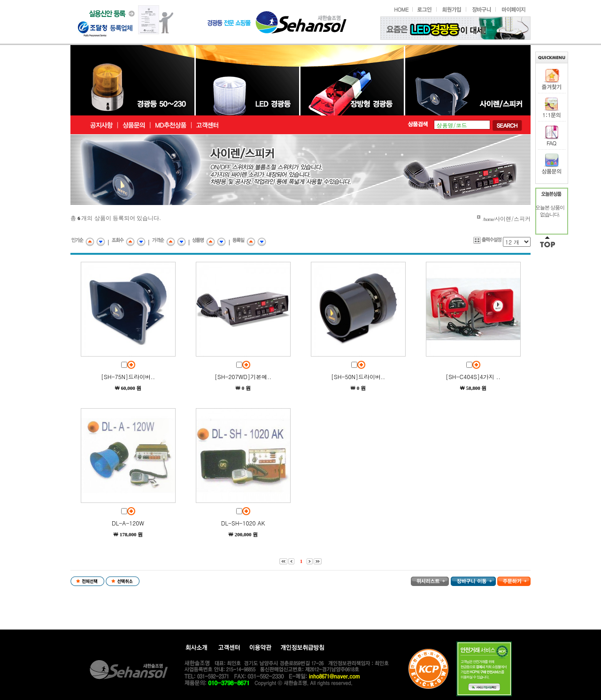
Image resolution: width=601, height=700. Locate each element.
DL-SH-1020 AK (243, 523)
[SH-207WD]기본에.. (243, 377)
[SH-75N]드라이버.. (128, 377)
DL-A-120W (128, 523)
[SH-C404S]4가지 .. (473, 377)
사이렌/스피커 (512, 218)
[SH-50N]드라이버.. (358, 377)
